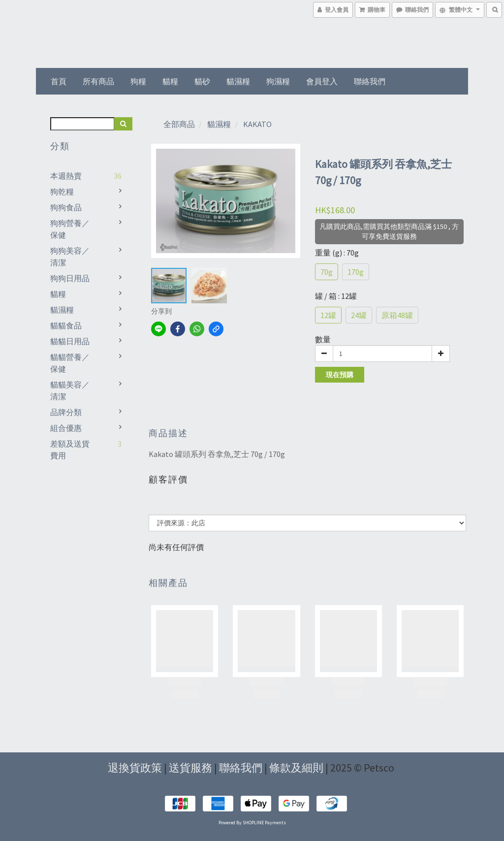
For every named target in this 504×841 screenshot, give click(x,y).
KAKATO (257, 124)
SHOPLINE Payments (264, 823)
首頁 (59, 81)
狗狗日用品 (70, 278)
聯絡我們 (370, 81)
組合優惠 (66, 428)
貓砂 (202, 81)
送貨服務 (190, 768)
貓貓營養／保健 (70, 363)
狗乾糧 (62, 192)
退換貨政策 (135, 768)
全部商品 (179, 124)
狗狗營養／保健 (70, 229)
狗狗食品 (66, 207)
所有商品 (98, 81)
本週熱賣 (66, 176)
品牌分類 (66, 412)
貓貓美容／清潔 (70, 390)
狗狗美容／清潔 (70, 257)
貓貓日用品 (70, 341)
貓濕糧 (238, 81)
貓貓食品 (66, 325)
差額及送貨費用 (70, 450)
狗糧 (138, 81)
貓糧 (170, 81)
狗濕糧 (278, 81)
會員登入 (322, 81)
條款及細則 (296, 768)
